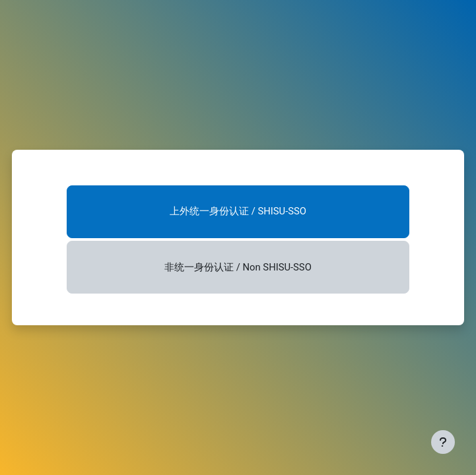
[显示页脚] (443, 442)
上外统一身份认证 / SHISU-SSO (238, 211)
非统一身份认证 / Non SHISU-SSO (238, 267)
